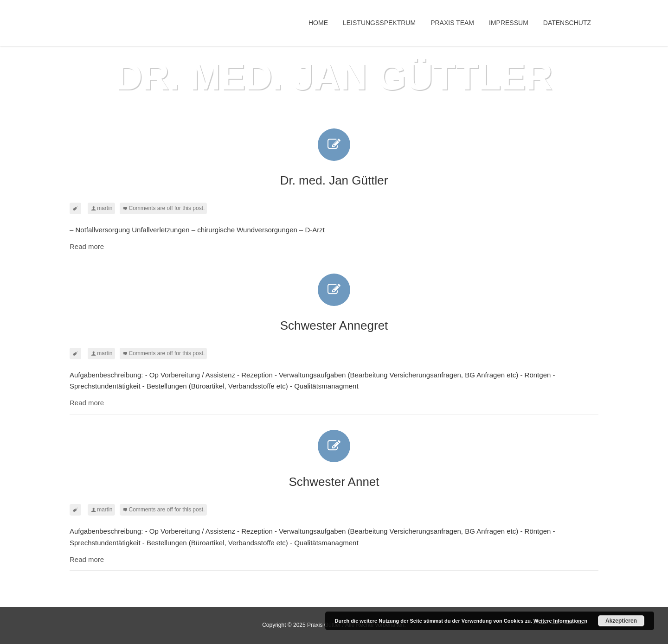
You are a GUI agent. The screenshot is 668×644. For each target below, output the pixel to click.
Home (318, 23)
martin (105, 208)
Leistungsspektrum (379, 23)
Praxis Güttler (324, 625)
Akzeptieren (621, 621)
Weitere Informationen (560, 621)
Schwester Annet (334, 459)
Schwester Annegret (334, 303)
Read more (87, 246)
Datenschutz (567, 23)
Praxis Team (452, 23)
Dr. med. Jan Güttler (334, 158)
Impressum (509, 23)
